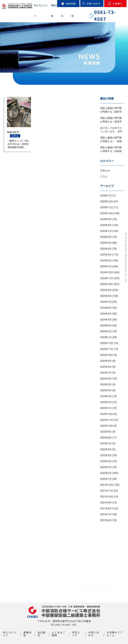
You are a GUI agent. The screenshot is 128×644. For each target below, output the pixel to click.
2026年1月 (106, 196)
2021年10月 (107, 497)
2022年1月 (106, 479)
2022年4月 (106, 461)
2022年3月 (106, 467)
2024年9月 (106, 290)
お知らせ (105, 170)
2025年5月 (106, 243)
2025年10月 (107, 213)
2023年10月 (107, 355)
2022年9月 (106, 432)
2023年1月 (106, 408)
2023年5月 (106, 385)
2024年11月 (107, 278)
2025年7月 (106, 231)
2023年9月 (106, 361)
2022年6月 (106, 449)
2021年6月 (106, 520)
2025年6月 (106, 237)
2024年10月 (107, 284)
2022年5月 (106, 455)
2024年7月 (106, 302)
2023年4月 (106, 390)
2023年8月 (106, 367)
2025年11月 (107, 207)
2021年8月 (106, 508)
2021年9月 (106, 503)
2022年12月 (107, 414)
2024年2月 (106, 331)
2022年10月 (107, 426)
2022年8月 (106, 438)
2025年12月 (107, 202)
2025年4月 (106, 249)
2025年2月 (106, 261)
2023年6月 (106, 379)
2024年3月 (106, 325)
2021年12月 (107, 485)
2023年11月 (107, 349)
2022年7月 (106, 444)
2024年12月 (107, 272)
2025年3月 (106, 255)
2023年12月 (107, 343)
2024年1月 (106, 337)
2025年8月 (106, 225)
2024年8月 (106, 296)
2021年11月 (107, 491)
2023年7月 (106, 373)
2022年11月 (107, 420)
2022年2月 (106, 473)
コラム (104, 176)
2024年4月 (106, 320)
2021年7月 (106, 514)
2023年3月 (106, 396)
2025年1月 (106, 266)
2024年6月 (106, 308)
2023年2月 (106, 402)
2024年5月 (106, 314)
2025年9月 (106, 219)
